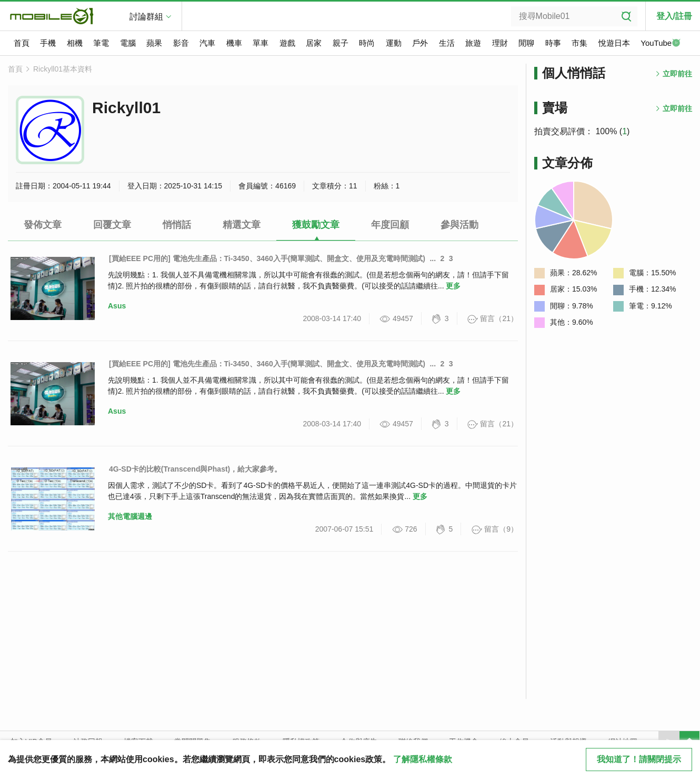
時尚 (367, 43)
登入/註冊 (674, 16)
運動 (394, 43)
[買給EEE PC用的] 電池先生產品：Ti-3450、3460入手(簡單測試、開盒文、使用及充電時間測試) (267, 258)
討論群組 (146, 17)
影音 (181, 43)
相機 (75, 43)
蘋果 (154, 43)
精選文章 (242, 225)
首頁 (22, 43)
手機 (48, 43)
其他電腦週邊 (130, 516)
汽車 (207, 43)
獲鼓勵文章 (316, 225)
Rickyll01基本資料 (63, 69)
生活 (447, 43)
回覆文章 (112, 225)
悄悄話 (177, 225)
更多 (453, 286)
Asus (117, 306)
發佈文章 (43, 225)
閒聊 (526, 43)
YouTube (661, 44)
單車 (261, 43)
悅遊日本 (614, 43)
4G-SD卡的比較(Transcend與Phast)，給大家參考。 (195, 469)
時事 (553, 43)
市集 (579, 43)
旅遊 (473, 43)
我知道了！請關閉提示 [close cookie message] (639, 759)
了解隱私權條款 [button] (423, 759)
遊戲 (287, 43)
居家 (314, 43)
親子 (341, 43)
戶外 (420, 43)
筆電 (101, 43)
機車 (234, 43)
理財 (500, 43)
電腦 (128, 43)
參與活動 (459, 225)
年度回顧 (390, 225)
